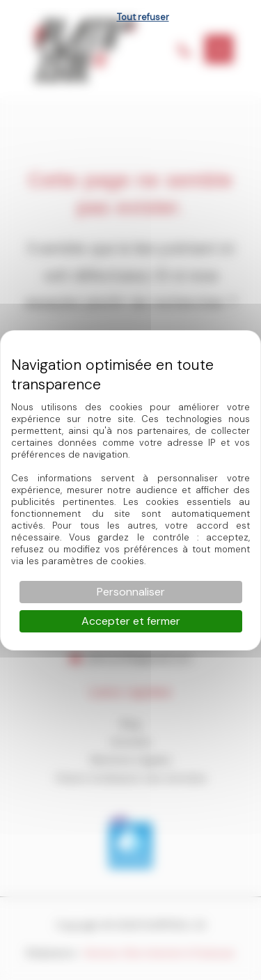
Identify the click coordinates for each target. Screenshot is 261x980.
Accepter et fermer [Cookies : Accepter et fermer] (131, 621)
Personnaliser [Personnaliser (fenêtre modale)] (131, 592)
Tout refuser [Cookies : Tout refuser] (143, 17)
